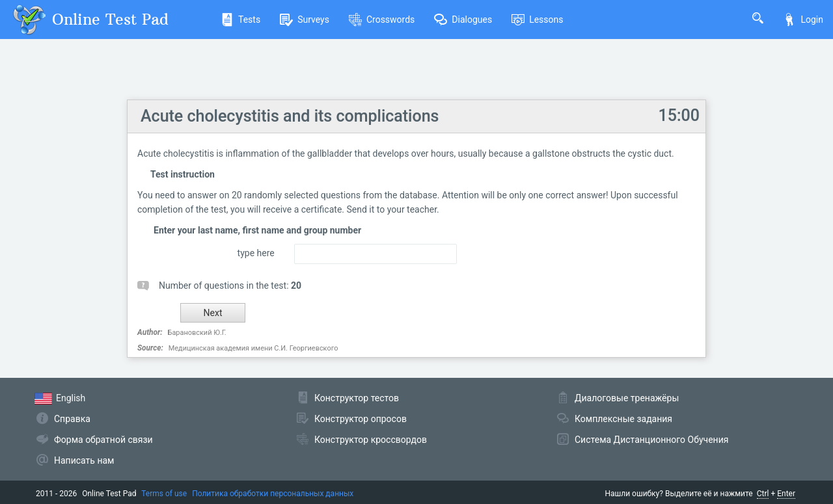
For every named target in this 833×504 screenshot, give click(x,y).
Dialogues (463, 20)
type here (256, 253)
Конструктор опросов (361, 419)
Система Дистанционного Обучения (651, 440)
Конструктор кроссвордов (371, 440)
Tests (240, 20)
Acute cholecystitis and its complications (290, 116)
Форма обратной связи (103, 440)
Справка (72, 419)
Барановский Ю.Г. (197, 333)
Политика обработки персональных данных (273, 494)
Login (803, 20)
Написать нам (84, 460)
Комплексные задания (623, 419)
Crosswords (382, 20)
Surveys (305, 20)
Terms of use (164, 494)
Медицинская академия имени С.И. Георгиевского (253, 348)
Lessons (537, 20)
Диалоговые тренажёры (627, 398)
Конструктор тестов (357, 398)
